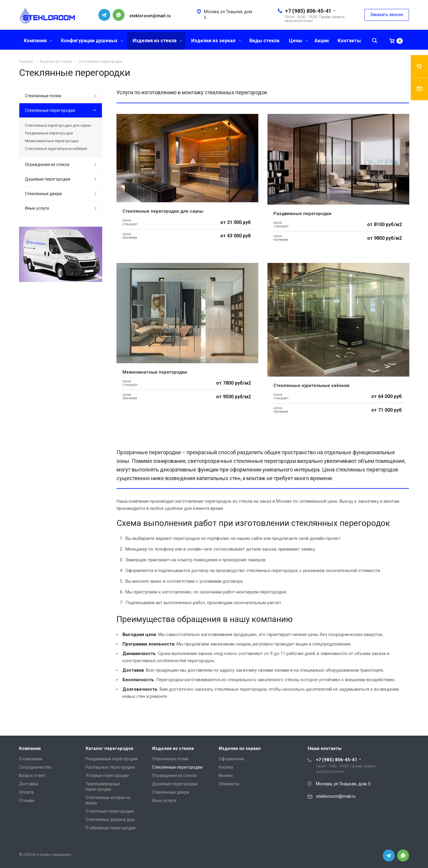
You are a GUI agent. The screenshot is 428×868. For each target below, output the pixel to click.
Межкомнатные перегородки (155, 372)
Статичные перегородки (110, 811)
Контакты (349, 41)
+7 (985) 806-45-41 (308, 11)
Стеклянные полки (43, 96)
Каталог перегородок (109, 748)
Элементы (229, 784)
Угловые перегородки (107, 775)
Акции (322, 41)
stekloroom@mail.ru (336, 796)
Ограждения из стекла (47, 164)
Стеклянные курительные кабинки (311, 386)
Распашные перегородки (110, 767)
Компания (38, 41)
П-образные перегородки (111, 828)
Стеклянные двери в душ (110, 820)
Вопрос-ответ (32, 775)
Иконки (226, 775)
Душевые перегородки (48, 179)
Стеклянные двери (43, 194)
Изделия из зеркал (216, 41)
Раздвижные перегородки (302, 214)
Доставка (29, 784)
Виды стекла (264, 41)
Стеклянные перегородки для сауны (163, 211)
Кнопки (226, 767)
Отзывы (27, 800)
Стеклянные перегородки (50, 110)
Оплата (26, 792)
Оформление (232, 759)
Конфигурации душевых (92, 41)
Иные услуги (37, 208)
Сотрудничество (35, 767)
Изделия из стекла (157, 41)
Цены (298, 41)
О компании (31, 759)
